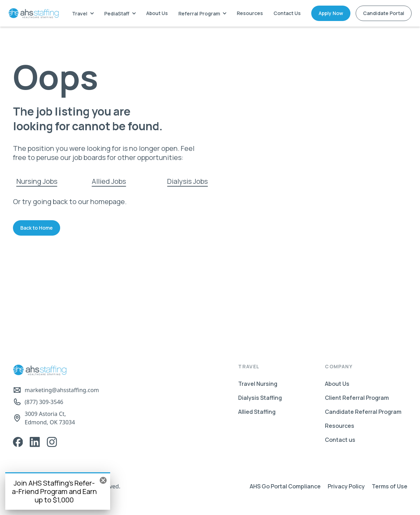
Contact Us (287, 13)
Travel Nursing (258, 384)
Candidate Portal (384, 13)
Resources (250, 13)
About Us (157, 13)
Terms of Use (390, 486)
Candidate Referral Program (363, 412)
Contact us (340, 440)
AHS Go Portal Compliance (285, 486)
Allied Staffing (257, 412)
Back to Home (37, 228)
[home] (34, 13)
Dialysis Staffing (260, 398)
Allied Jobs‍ (109, 181)
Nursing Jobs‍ (37, 181)
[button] (83, 13)
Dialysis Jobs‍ (187, 181)
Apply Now (331, 13)
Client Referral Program (357, 398)
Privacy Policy (346, 486)
